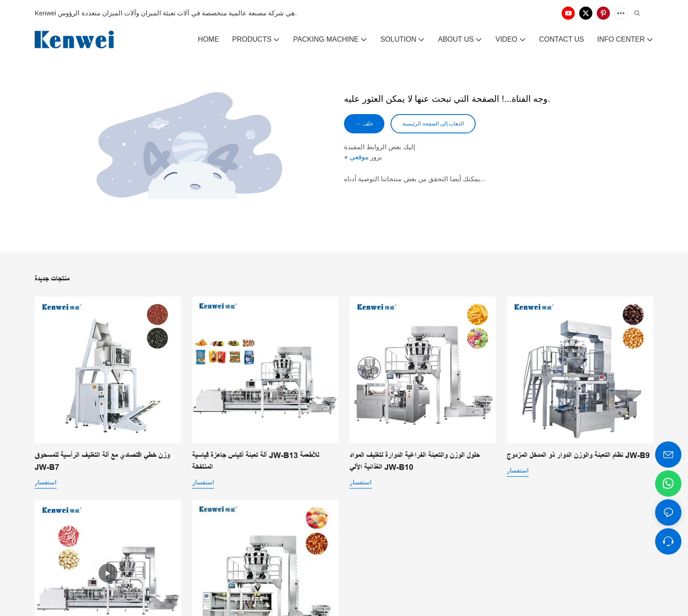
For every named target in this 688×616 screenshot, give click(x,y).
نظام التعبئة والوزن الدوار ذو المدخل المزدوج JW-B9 (578, 455)
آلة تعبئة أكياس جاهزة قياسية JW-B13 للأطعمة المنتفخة (256, 461)
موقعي (359, 159)
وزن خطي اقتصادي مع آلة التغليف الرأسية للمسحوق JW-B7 (102, 461)
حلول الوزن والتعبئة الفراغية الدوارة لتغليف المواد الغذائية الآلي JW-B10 (415, 461)
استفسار (46, 482)
